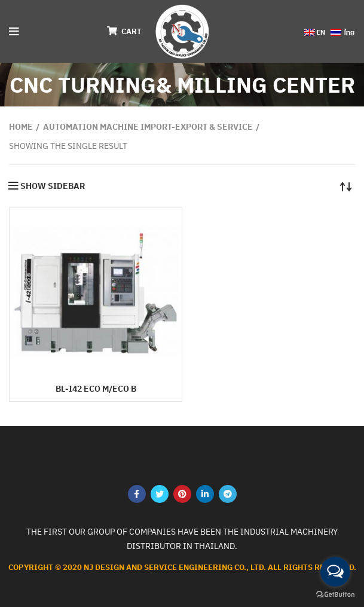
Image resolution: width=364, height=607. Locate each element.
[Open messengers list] (335, 572)
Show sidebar (53, 186)
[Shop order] (346, 186)
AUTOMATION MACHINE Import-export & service (148, 127)
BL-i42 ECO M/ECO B (96, 389)
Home (21, 127)
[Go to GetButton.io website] (335, 595)
